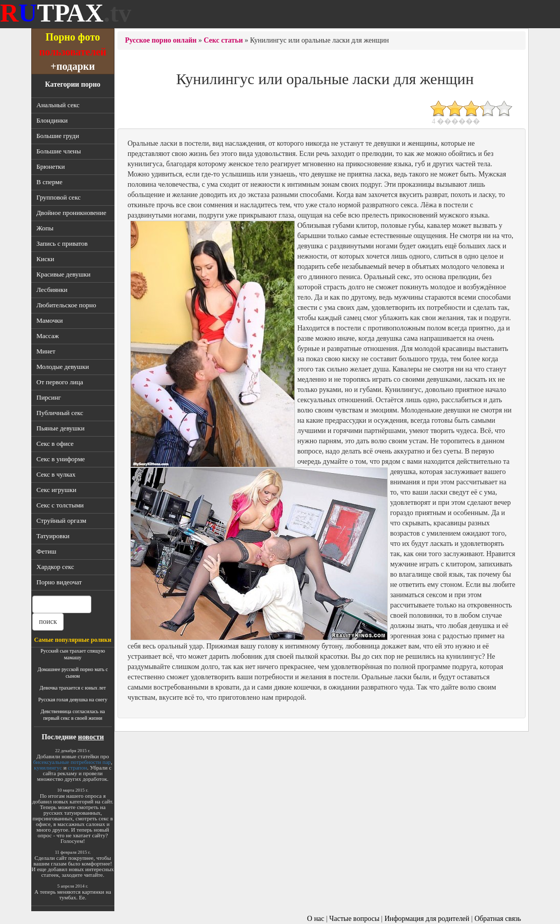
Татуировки (53, 536)
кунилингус (48, 768)
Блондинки (52, 120)
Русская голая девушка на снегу (73, 700)
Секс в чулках (56, 474)
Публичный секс (60, 413)
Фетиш (46, 551)
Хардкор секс (55, 567)
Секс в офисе (55, 444)
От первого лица (60, 382)
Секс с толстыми (60, 505)
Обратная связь (498, 919)
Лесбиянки (52, 290)
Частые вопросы (354, 919)
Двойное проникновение (71, 213)
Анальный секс (58, 105)
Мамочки (50, 320)
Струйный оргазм (61, 520)
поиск (48, 622)
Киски (45, 259)
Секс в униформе (61, 459)
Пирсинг (49, 397)
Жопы (45, 228)
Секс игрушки (56, 490)
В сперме (49, 182)
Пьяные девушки (61, 428)
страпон (77, 768)
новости (91, 737)
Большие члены (59, 151)
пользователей (73, 52)
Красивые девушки (63, 274)
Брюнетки (51, 166)
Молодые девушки (63, 367)
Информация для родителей (427, 919)
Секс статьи (223, 40)
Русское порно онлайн (161, 40)
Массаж (48, 336)
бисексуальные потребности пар (72, 762)
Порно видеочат (59, 582)
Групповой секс (58, 197)
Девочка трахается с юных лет (73, 688)
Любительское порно (66, 305)
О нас (316, 919)
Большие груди (58, 136)
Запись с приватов (62, 243)
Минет (46, 351)
